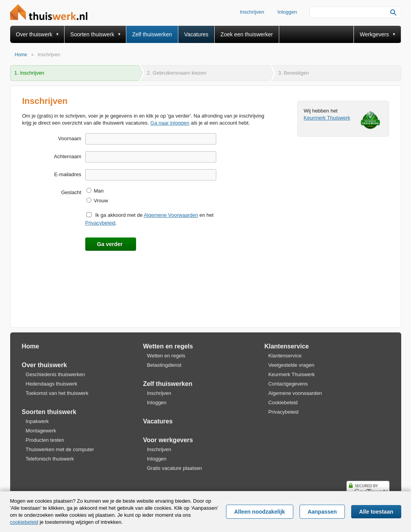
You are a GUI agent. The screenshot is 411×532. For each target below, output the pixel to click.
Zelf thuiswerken (152, 34)
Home (31, 346)
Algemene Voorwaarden (171, 215)
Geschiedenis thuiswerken (56, 374)
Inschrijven (252, 12)
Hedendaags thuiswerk (52, 384)
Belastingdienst (164, 365)
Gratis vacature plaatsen (175, 468)
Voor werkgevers (168, 440)
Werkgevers (374, 34)
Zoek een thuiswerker (247, 34)
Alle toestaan (376, 512)
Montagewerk (41, 431)
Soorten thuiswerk (92, 34)
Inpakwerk (37, 421)
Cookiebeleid (283, 403)
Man (99, 191)
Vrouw (101, 201)
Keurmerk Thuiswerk (327, 118)
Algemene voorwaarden (295, 393)
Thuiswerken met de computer (60, 449)
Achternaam (68, 156)
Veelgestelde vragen (291, 365)
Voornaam (69, 138)
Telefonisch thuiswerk (50, 459)
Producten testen (45, 440)
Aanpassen (322, 512)
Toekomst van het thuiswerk (57, 393)
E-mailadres (67, 174)
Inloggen (287, 12)
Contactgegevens (288, 384)
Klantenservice (287, 346)
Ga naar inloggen (170, 123)
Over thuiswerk (34, 34)
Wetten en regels (168, 346)
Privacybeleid (100, 223)
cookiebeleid (24, 522)
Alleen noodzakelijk (260, 512)
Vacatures (196, 34)
